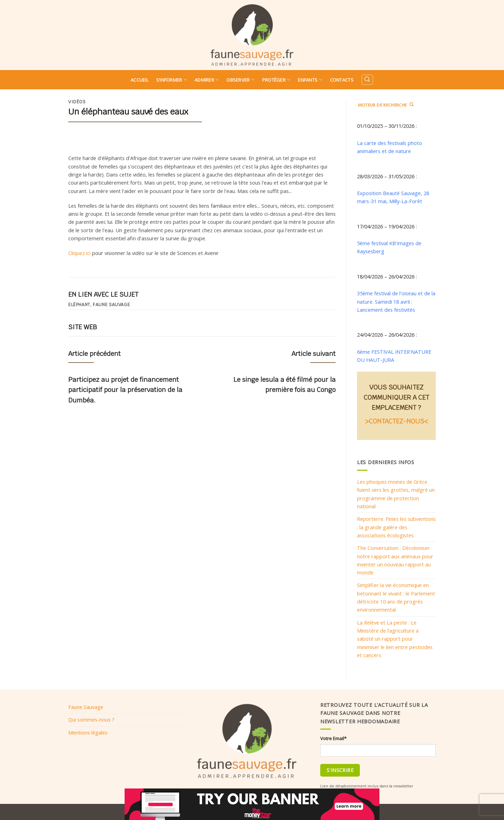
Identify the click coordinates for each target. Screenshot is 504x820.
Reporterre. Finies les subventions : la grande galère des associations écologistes (396, 527)
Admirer (207, 80)
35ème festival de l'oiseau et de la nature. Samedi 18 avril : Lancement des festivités (396, 301)
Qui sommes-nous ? (91, 719)
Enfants (310, 80)
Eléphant (79, 305)
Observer (240, 80)
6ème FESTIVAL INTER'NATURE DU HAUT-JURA (394, 356)
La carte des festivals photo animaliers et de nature (390, 147)
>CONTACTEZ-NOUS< (397, 421)
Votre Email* (333, 738)
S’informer (171, 80)
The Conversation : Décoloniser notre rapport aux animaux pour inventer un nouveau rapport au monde (395, 560)
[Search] (367, 80)
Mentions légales (88, 732)
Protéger (276, 80)
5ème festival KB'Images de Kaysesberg (389, 247)
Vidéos (77, 102)
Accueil (139, 80)
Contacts (342, 80)
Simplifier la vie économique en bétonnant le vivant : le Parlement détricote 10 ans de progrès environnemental (396, 597)
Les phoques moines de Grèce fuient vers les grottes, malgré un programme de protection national (396, 494)
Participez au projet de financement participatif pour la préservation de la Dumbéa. (125, 390)
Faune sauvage (111, 305)
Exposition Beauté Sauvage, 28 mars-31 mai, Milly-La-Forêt (393, 197)
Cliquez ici (79, 253)
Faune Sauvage (86, 707)
